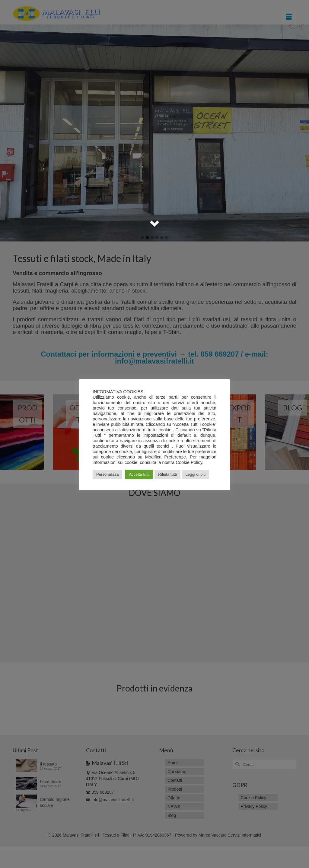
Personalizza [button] (107, 474)
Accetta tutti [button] (139, 474)
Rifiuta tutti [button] (167, 474)
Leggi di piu (196, 474)
